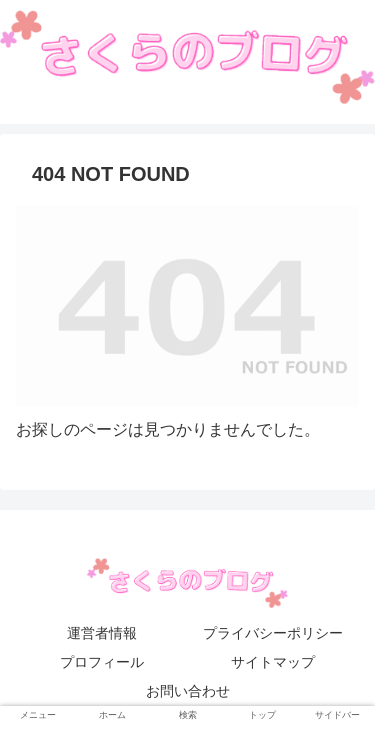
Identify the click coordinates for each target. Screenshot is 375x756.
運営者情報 (102, 633)
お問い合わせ (188, 691)
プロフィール (102, 662)
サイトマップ (273, 662)
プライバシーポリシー (273, 633)
